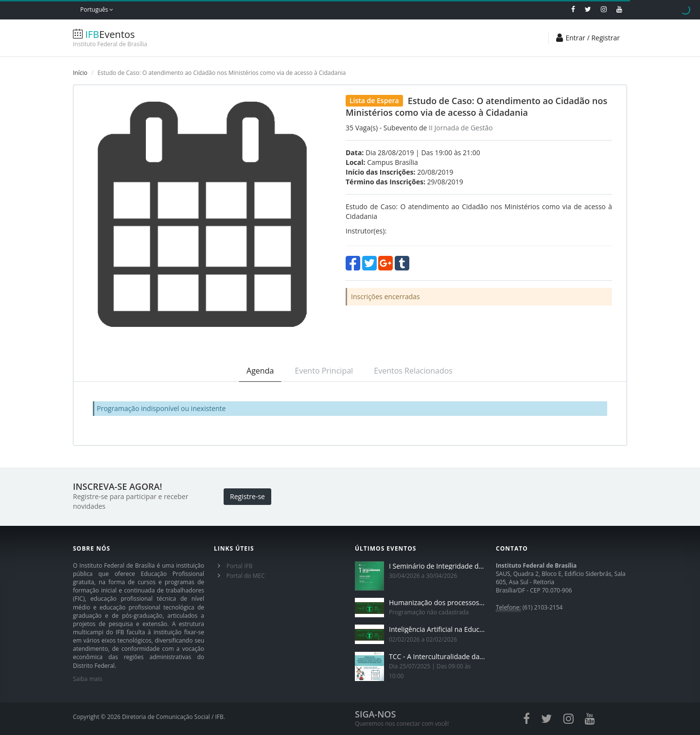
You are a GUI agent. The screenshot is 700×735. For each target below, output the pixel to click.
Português (97, 9)
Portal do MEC (246, 576)
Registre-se (247, 496)
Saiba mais (87, 679)
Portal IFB (240, 566)
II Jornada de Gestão (461, 128)
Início (80, 73)
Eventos (131, 38)
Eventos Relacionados (413, 371)
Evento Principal (324, 371)
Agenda (260, 371)
